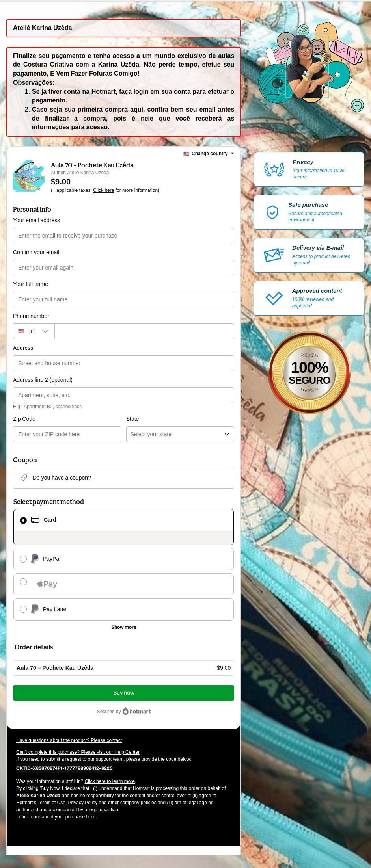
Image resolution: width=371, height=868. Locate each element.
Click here (103, 190)
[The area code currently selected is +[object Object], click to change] (34, 331)
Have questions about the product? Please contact (69, 740)
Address (23, 348)
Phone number (31, 316)
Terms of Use (51, 803)
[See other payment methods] (124, 627)
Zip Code (24, 419)
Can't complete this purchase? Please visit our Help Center (78, 752)
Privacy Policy (83, 803)
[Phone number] (144, 331)
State (133, 419)
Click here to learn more (110, 781)
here (91, 817)
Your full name (31, 284)
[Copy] (64, 768)
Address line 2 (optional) (43, 380)
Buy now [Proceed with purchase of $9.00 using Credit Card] (124, 693)
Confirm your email (36, 252)
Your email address (36, 220)
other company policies (132, 803)
